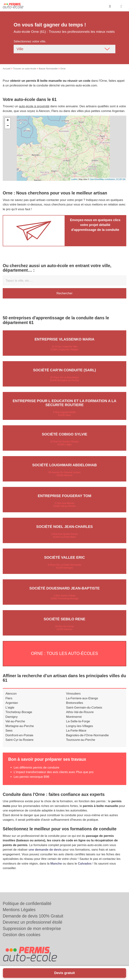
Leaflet (74, 179)
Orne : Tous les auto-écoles (64, 653)
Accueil (7, 69)
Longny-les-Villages (80, 726)
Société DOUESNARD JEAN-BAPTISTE (64, 588)
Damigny (12, 717)
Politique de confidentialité (27, 904)
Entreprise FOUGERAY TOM (64, 496)
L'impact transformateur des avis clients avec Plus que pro (54, 772)
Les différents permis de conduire (36, 768)
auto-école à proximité (34, 106)
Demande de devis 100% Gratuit (33, 916)
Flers (9, 698)
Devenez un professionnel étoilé (32, 922)
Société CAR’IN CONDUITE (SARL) (65, 370)
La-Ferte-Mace (76, 731)
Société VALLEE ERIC (64, 557)
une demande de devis (45, 850)
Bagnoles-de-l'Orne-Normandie (87, 735)
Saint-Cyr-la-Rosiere (19, 740)
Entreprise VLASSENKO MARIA (64, 339)
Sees (9, 731)
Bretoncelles (75, 703)
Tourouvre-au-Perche (81, 740)
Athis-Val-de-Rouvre (80, 712)
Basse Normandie (48, 69)
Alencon (11, 694)
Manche (56, 864)
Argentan (12, 703)
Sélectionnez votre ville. (30, 41)
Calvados (85, 864)
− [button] (8, 126)
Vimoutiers (73, 694)
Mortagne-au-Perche (20, 726)
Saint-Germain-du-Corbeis (84, 708)
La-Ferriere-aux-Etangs (82, 698)
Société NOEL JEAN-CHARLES (64, 527)
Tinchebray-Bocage (19, 712)
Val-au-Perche (15, 721)
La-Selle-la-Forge (78, 721)
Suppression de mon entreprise (32, 929)
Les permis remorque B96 (31, 777)
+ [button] (8, 121)
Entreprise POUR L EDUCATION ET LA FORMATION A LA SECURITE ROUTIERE (65, 403)
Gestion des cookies (22, 935)
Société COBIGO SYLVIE (65, 434)
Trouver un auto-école (25, 69)
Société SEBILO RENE (64, 619)
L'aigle (10, 708)
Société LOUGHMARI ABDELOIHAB (64, 465)
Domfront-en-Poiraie (19, 735)
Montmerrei (74, 717)
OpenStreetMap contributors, (103, 179)
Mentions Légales (19, 910)
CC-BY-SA (121, 179)
